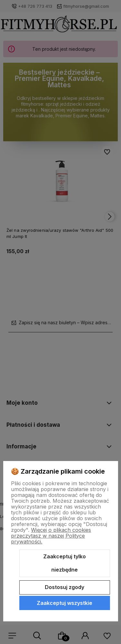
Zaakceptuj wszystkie (65, 603)
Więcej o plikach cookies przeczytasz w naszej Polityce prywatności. (51, 536)
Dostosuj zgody (65, 587)
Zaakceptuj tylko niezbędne (65, 563)
